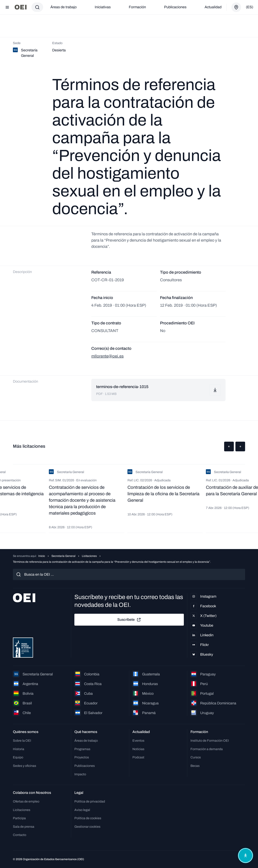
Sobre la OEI (22, 741)
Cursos (196, 757)
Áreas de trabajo (63, 7)
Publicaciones (175, 7)
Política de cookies (88, 818)
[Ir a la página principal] (21, 7)
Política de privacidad (90, 801)
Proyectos (82, 757)
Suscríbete (129, 620)
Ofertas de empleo (26, 801)
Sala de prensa (24, 827)
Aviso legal (82, 810)
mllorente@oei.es (107, 356)
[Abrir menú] (7, 7)
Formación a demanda (207, 749)
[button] (229, 446)
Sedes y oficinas (24, 766)
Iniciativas (103, 7)
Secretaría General (63, 556)
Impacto (80, 774)
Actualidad (213, 7)
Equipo (18, 757)
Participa (19, 818)
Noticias (138, 749)
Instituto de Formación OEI (210, 741)
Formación (137, 7)
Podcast (138, 757)
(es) (250, 7)
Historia (19, 749)
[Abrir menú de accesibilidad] (246, 856)
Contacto (20, 835)
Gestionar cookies (87, 827)
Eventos (138, 741)
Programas (82, 749)
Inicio (42, 556)
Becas (195, 766)
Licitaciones (89, 556)
